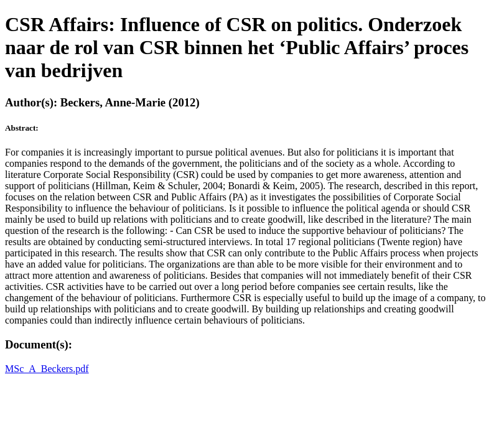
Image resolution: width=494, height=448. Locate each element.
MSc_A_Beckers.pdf (47, 369)
